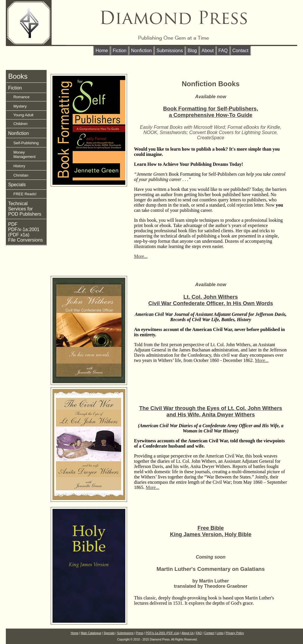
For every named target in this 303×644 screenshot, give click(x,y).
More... (141, 256)
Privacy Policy (235, 633)
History (17, 166)
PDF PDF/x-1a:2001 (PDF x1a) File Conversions (25, 232)
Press (140, 633)
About (208, 51)
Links (220, 633)
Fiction (120, 51)
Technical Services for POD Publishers (25, 209)
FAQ (223, 51)
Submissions (170, 51)
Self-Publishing (23, 143)
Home (102, 51)
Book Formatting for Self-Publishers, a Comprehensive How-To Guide (211, 112)
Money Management (22, 154)
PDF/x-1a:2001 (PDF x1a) (163, 633)
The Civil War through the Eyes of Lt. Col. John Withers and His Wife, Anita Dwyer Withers (211, 411)
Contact (241, 51)
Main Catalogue (91, 633)
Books (18, 76)
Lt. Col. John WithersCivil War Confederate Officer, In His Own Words (211, 300)
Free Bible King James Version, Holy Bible (211, 531)
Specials (17, 185)
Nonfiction (141, 51)
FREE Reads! (22, 194)
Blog (192, 51)
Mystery (17, 106)
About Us (187, 633)
